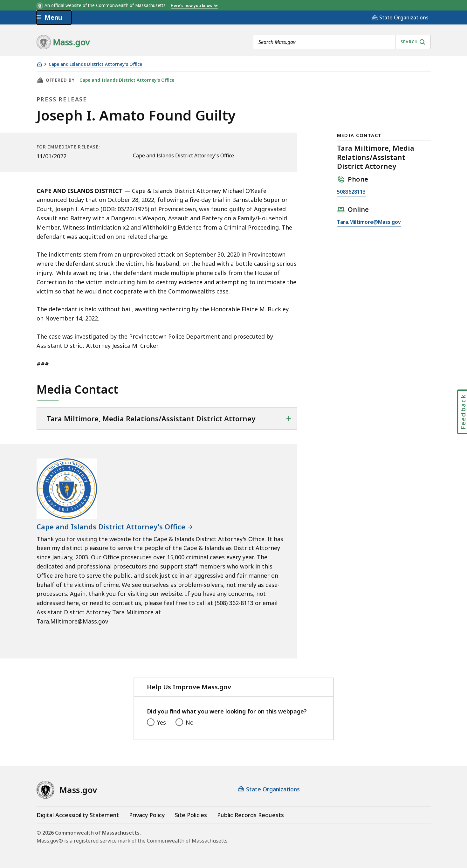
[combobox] (342, 42)
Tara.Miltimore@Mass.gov (369, 222)
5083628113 (351, 192)
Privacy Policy (147, 815)
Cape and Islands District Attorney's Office (95, 64)
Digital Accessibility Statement (78, 815)
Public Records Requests (251, 815)
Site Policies (191, 815)
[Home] (39, 64)
